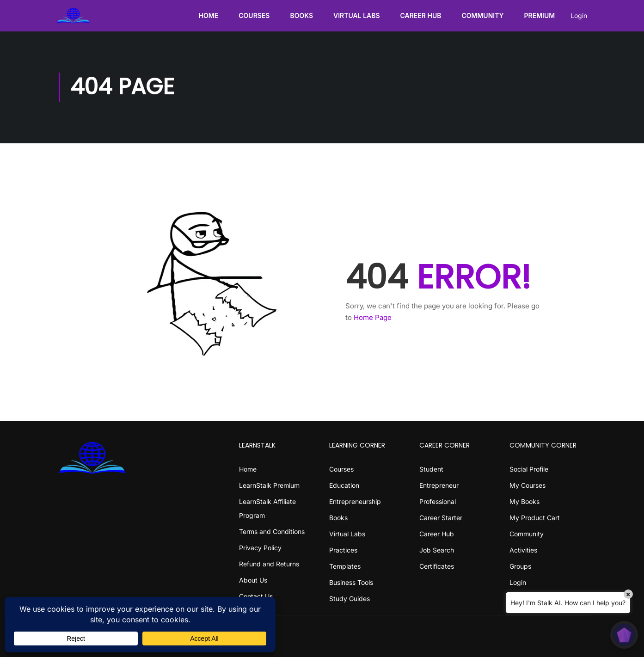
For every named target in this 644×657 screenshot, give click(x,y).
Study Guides (350, 599)
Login (577, 16)
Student (431, 469)
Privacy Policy (260, 548)
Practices (343, 550)
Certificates (437, 566)
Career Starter (441, 518)
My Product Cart (535, 518)
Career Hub (419, 16)
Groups (520, 566)
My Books (524, 501)
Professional (438, 501)
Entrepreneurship (355, 501)
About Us (253, 580)
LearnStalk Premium (269, 485)
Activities (523, 550)
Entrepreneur (439, 485)
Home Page (373, 319)
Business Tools (351, 582)
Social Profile (529, 469)
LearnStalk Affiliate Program (267, 508)
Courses (253, 16)
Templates (345, 566)
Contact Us (256, 596)
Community (481, 16)
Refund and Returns (269, 564)
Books (300, 16)
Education (344, 485)
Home (207, 16)
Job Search (437, 550)
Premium (538, 16)
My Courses (527, 485)
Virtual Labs (355, 16)
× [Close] (628, 594)
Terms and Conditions (272, 531)
